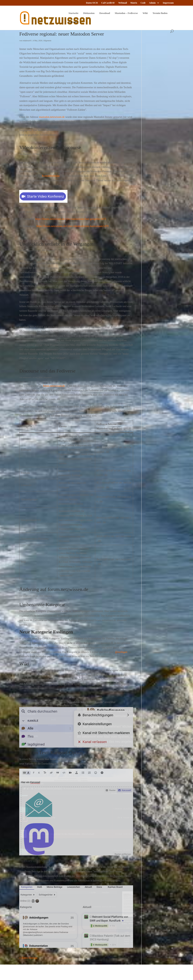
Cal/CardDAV (108, 3)
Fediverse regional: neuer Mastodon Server (62, 34)
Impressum (168, 3)
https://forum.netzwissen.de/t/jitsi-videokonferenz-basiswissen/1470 (73, 226)
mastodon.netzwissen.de (52, 117)
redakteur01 (27, 41)
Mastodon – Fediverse (126, 13)
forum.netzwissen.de (54, 386)
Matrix (134, 3)
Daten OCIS (92, 3)
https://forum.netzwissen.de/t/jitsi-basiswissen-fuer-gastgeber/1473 (71, 219)
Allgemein (47, 41)
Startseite (73, 13)
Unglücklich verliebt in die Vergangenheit (60, 244)
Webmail (123, 3)
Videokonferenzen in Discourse (50, 147)
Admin (152, 3)
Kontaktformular (51, 176)
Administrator (28, 251)
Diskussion (89, 13)
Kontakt (73, 22)
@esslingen (121, 652)
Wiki (145, 13)
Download (105, 13)
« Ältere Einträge (28, 958)
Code (143, 3)
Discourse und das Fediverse (47, 371)
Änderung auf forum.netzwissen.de (54, 589)
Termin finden (160, 13)
